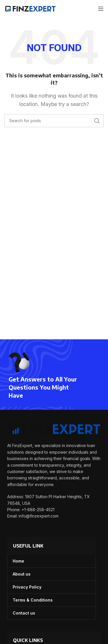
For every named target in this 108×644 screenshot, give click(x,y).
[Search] (54, 121)
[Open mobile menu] (101, 9)
